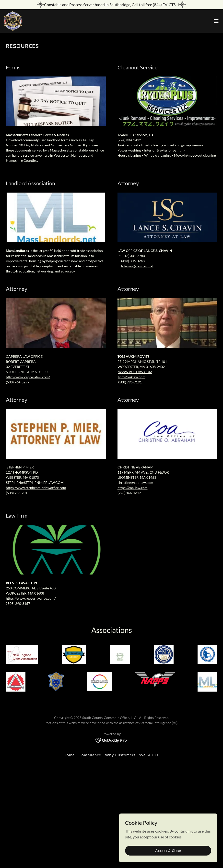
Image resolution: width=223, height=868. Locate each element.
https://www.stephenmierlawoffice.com (36, 488)
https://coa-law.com (133, 488)
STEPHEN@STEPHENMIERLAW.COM (35, 483)
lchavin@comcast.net (137, 266)
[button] (216, 21)
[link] (13, 21)
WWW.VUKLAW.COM (135, 372)
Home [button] (69, 755)
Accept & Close (168, 851)
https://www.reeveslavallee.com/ (31, 598)
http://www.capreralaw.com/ (28, 377)
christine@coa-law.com (136, 483)
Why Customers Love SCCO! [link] (132, 755)
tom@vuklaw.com (132, 377)
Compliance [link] (90, 755)
